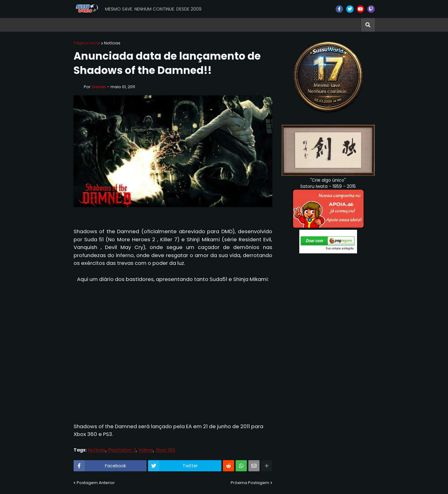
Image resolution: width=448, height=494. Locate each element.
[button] (368, 25)
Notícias (112, 43)
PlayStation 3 (122, 450)
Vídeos (146, 450)
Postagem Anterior (96, 483)
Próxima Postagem (250, 483)
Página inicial (87, 43)
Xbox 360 (165, 450)
